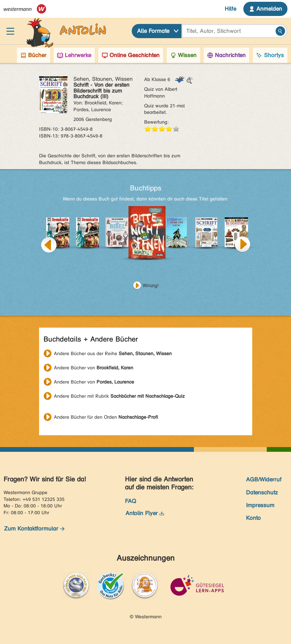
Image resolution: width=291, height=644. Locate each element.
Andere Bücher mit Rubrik (119, 396)
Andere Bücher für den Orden (106, 417)
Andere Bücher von (94, 368)
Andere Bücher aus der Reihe (113, 353)
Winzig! (151, 285)
